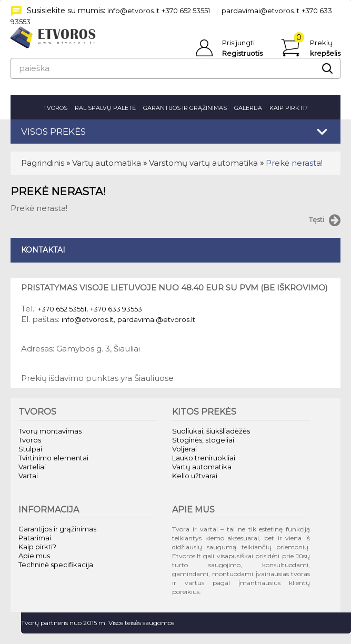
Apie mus (34, 556)
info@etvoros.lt (133, 11)
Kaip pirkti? (289, 108)
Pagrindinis (43, 163)
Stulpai (30, 449)
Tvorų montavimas (50, 431)
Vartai (28, 476)
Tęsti (325, 220)
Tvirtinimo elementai (53, 458)
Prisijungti (238, 43)
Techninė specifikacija (56, 565)
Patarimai (35, 538)
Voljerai (184, 449)
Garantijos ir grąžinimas (185, 108)
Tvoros (55, 108)
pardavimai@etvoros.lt (260, 11)
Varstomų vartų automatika (203, 163)
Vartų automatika (107, 163)
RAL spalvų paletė (105, 108)
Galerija (248, 108)
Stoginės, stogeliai (203, 440)
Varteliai (32, 467)
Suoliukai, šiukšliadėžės (211, 431)
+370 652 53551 (186, 11)
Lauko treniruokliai (204, 458)
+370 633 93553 (116, 309)
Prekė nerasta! (294, 163)
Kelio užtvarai (195, 476)
